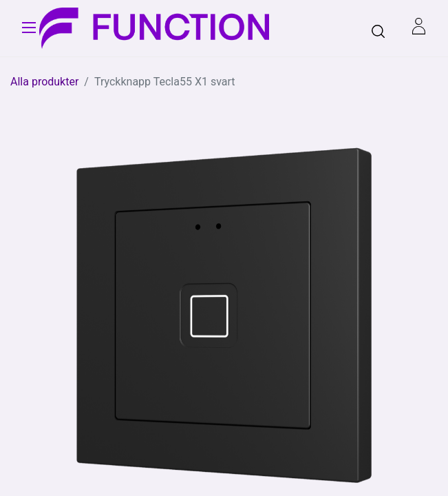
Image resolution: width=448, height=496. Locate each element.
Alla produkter (44, 82)
